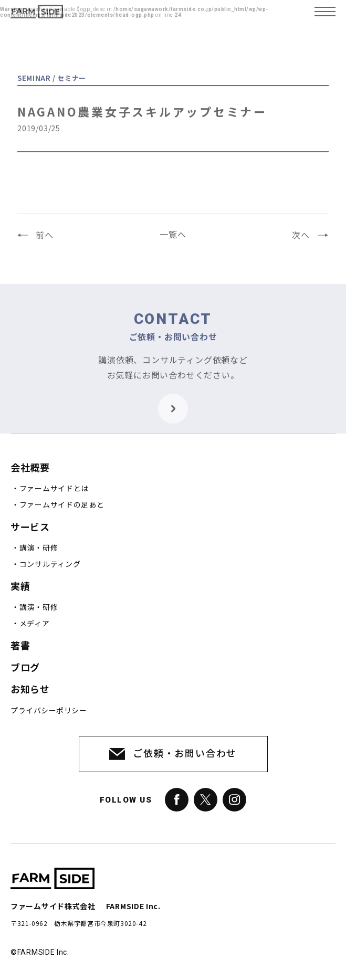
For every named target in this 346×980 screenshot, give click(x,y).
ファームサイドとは (54, 489)
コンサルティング (50, 564)
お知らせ (30, 689)
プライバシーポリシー (49, 711)
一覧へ (173, 239)
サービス (30, 527)
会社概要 (30, 468)
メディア (35, 624)
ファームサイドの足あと (62, 505)
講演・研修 (39, 548)
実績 (20, 587)
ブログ (25, 668)
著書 (20, 646)
